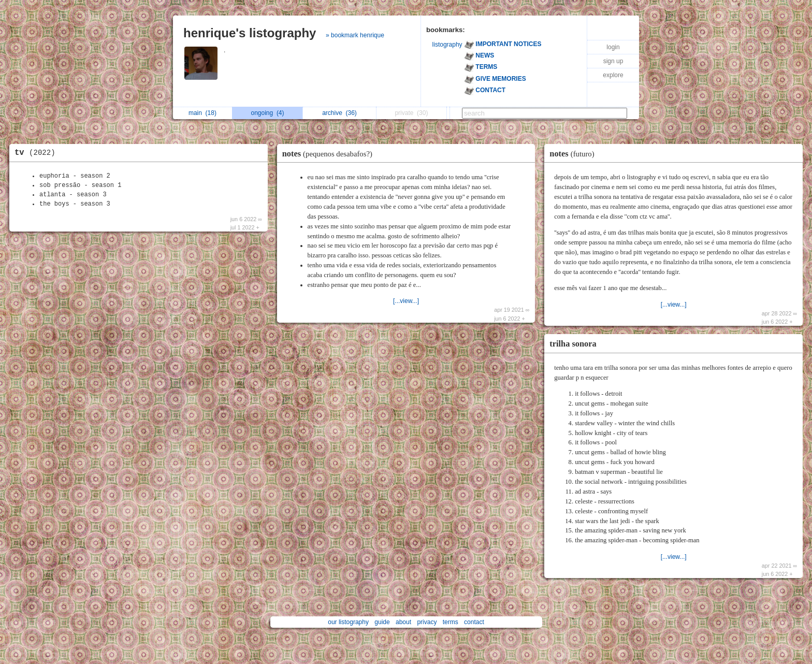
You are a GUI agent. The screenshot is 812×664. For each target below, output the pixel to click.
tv (38, 153)
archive (339, 113)
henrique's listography (250, 33)
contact (474, 622)
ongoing (267, 113)
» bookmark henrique (355, 35)
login (613, 47)
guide (382, 622)
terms (451, 622)
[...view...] (406, 301)
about (403, 622)
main (202, 113)
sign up (613, 61)
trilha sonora (573, 344)
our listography (348, 622)
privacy (427, 622)
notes (330, 154)
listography (447, 45)
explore (613, 75)
